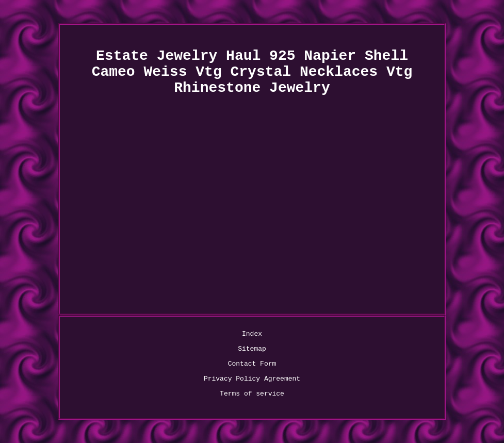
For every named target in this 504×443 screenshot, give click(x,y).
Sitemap (252, 349)
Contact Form (252, 364)
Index (252, 334)
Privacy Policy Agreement (252, 379)
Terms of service (252, 394)
